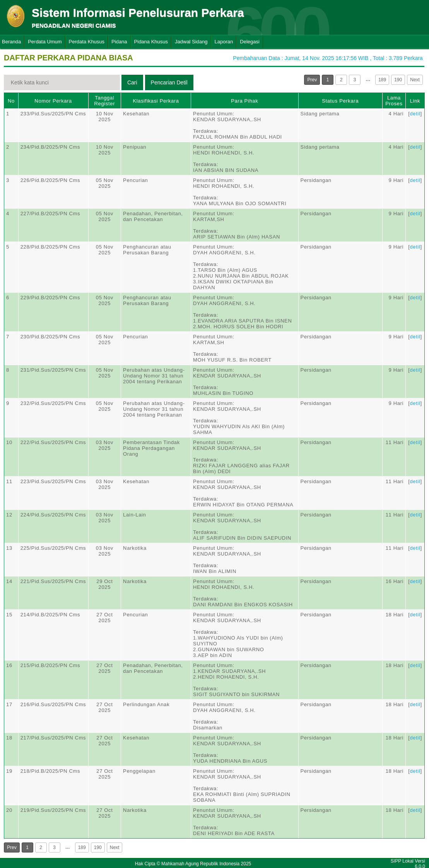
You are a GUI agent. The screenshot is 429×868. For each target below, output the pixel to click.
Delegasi (250, 42)
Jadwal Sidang (191, 42)
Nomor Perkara (53, 101)
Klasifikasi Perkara (156, 101)
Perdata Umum (45, 42)
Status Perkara (340, 101)
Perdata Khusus (87, 42)
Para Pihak (244, 101)
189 (382, 80)
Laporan (224, 42)
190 (398, 80)
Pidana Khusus (151, 42)
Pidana (119, 42)
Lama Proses (394, 101)
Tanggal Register (105, 101)
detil (415, 114)
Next (415, 80)
